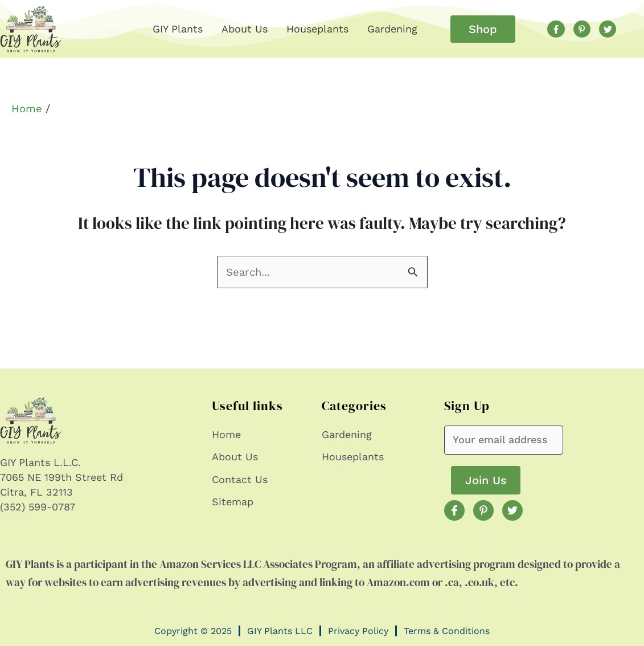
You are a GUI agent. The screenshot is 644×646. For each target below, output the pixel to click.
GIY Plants (178, 29)
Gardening (392, 29)
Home (27, 109)
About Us (245, 29)
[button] (483, 29)
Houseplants (317, 29)
